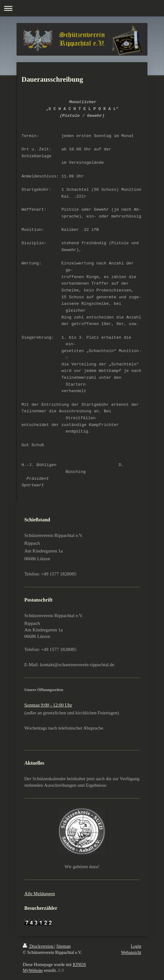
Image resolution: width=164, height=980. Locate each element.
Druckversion (39, 946)
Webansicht (131, 953)
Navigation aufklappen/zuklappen (82, 8)
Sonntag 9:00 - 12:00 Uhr (48, 705)
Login (136, 946)
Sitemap (64, 946)
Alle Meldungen (40, 894)
